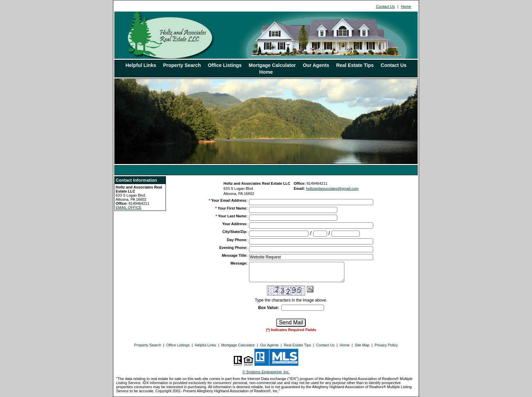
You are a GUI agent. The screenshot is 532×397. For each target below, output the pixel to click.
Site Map (362, 345)
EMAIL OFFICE (129, 207)
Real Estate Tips (355, 65)
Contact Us (385, 6)
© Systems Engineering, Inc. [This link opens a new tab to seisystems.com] (266, 372)
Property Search (182, 65)
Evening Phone (233, 248)
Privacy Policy (386, 345)
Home (406, 6)
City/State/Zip (235, 232)
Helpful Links (141, 65)
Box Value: (269, 308)
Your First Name (232, 208)
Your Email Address (229, 200)
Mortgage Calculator (272, 65)
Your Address (235, 224)
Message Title (235, 255)
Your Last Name (233, 216)
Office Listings (225, 65)
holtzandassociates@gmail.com (332, 188)
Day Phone (237, 240)
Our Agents (316, 65)
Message (239, 263)
